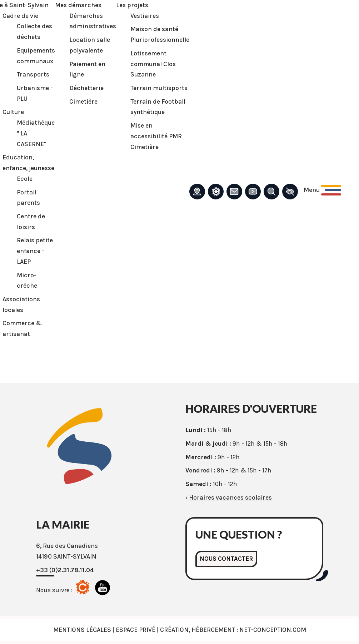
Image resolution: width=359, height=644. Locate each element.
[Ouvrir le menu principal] (322, 190)
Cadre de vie (20, 16)
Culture (13, 112)
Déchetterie (86, 88)
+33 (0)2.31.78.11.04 (65, 570)
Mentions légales (82, 630)
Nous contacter (226, 559)
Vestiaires (145, 16)
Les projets (132, 5)
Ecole (25, 179)
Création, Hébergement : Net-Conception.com (233, 630)
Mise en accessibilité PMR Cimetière (156, 136)
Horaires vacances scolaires (230, 497)
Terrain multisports (159, 88)
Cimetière (83, 101)
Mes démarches (78, 5)
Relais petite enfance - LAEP (35, 251)
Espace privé (136, 630)
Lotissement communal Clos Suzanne (153, 64)
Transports (33, 74)
